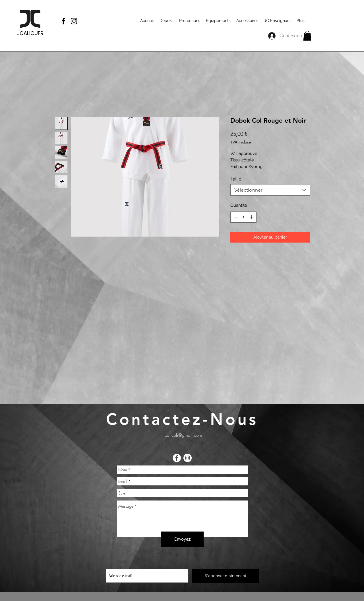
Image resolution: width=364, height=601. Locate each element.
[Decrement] (235, 217)
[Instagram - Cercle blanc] (188, 458)
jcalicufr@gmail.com (183, 435)
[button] (307, 36)
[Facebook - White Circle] (177, 458)
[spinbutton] (244, 217)
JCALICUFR (30, 33)
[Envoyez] (182, 539)
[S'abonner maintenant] (225, 576)
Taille (236, 179)
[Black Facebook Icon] (63, 21)
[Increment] (252, 217)
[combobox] (270, 190)
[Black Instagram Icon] (74, 21)
